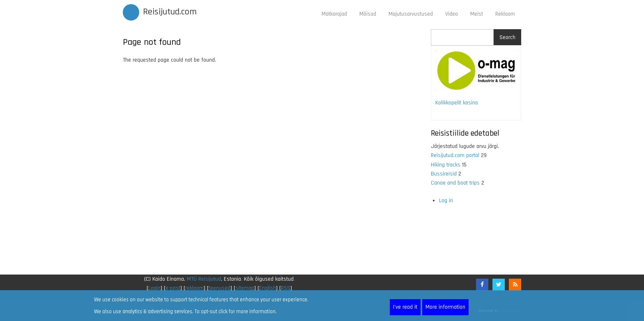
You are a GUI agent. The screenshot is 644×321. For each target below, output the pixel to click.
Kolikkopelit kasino (457, 103)
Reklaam (505, 14)
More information (445, 307)
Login (154, 288)
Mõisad (368, 14)
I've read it (405, 307)
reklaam (194, 288)
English (268, 288)
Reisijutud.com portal (455, 155)
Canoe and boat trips (455, 183)
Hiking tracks (446, 165)
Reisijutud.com (170, 12)
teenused (220, 288)
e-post (173, 288)
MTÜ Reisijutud (204, 279)
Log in (446, 201)
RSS (286, 288)
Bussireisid (444, 174)
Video (452, 14)
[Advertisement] (271, 170)
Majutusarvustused (411, 14)
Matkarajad (334, 14)
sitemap (245, 288)
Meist (477, 14)
